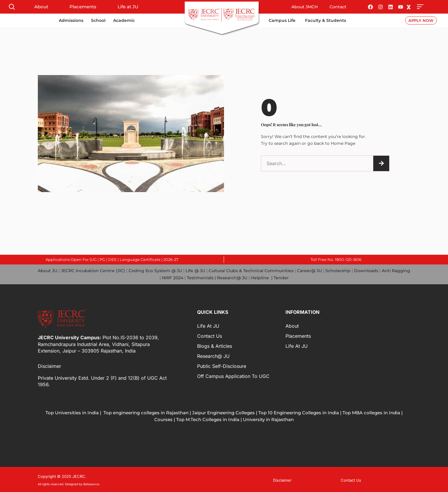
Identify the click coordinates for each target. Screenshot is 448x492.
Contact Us (210, 335)
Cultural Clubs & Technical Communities (251, 270)
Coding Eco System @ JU (155, 270)
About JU (48, 270)
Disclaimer (49, 366)
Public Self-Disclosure (222, 365)
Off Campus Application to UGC (233, 375)
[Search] (381, 163)
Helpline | (262, 277)
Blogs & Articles (215, 345)
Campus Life (282, 20)
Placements (83, 7)
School (98, 20)
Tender (281, 277)
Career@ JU (309, 270)
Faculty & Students (326, 20)
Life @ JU (195, 270)
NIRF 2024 (173, 277)
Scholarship (338, 270)
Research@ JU (232, 277)
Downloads (366, 270)
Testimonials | (201, 277)
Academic (124, 20)
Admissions (71, 20)
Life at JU (128, 7)
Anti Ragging (396, 270)
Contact (338, 7)
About (41, 7)
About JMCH (305, 7)
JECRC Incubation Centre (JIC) (93, 270)
